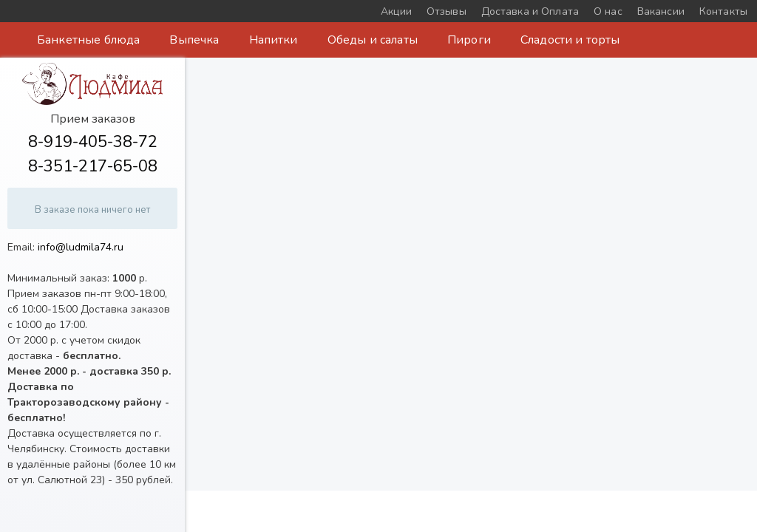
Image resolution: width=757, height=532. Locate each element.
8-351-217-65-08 (93, 166)
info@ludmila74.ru (81, 247)
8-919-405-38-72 (93, 142)
